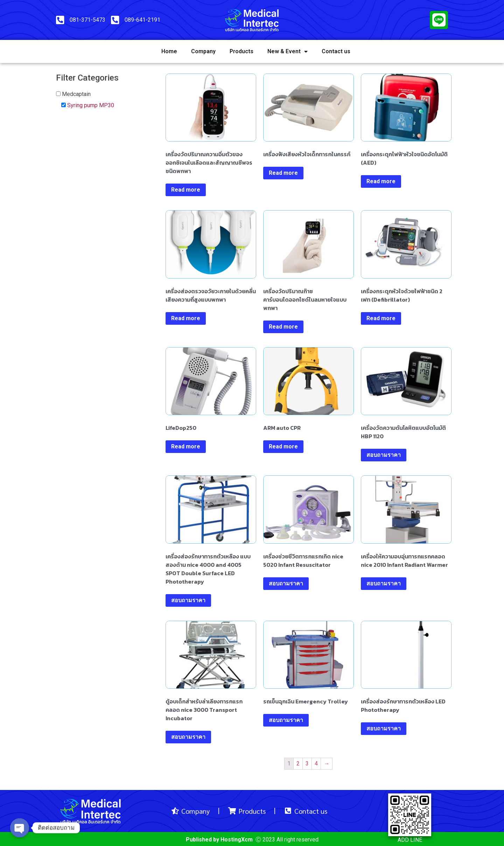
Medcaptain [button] (76, 94)
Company (203, 51)
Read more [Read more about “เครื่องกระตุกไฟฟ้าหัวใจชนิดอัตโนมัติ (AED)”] (381, 181)
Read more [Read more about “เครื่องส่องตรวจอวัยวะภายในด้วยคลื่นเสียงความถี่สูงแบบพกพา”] (186, 318)
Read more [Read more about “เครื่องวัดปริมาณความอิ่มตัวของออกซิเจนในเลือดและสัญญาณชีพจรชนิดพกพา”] (186, 190)
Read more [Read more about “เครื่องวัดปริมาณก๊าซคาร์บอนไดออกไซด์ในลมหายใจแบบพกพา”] (283, 327)
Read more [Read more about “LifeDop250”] (186, 446)
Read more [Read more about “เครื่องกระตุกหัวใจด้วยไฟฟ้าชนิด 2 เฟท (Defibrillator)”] (381, 318)
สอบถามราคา (384, 455)
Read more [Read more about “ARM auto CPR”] (283, 446)
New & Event (288, 51)
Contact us (336, 51)
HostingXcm (237, 840)
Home (169, 51)
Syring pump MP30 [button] (91, 105)
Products (241, 51)
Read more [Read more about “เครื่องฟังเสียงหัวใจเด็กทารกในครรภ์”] (283, 173)
